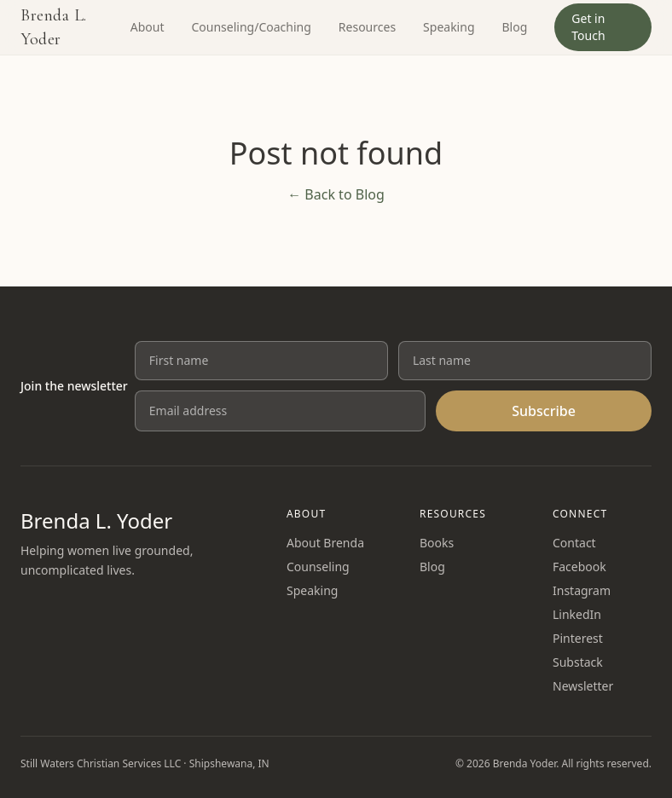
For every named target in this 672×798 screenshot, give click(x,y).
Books (437, 543)
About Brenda (325, 543)
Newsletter (583, 686)
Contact (574, 543)
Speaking (449, 27)
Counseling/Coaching (251, 27)
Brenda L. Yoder (54, 27)
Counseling (318, 567)
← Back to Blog (336, 194)
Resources (367, 27)
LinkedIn (577, 614)
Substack (578, 662)
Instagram (582, 590)
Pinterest (578, 638)
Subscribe (544, 411)
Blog (515, 27)
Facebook (579, 567)
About (148, 27)
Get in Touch (588, 27)
